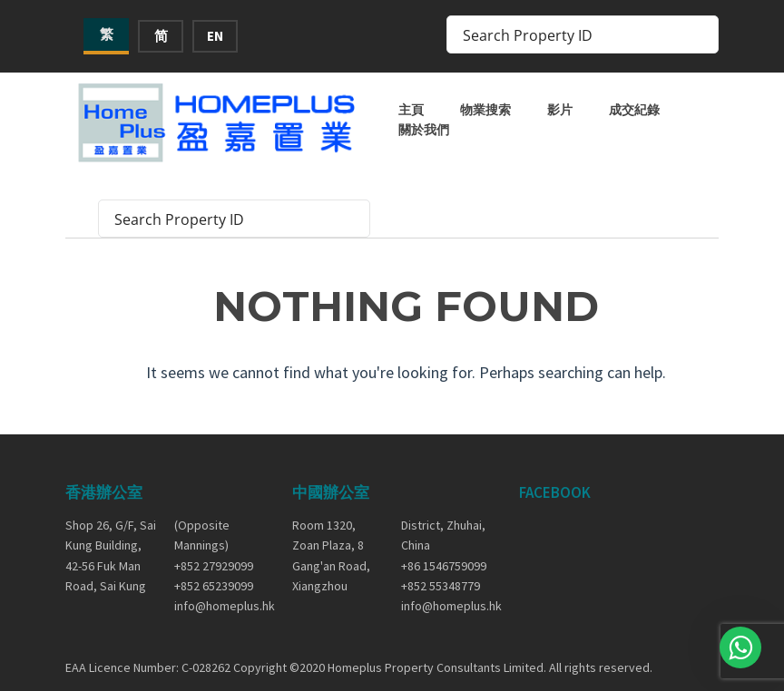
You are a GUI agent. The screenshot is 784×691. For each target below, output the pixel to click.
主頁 (411, 110)
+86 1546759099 (444, 566)
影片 (560, 110)
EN (215, 36)
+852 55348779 (441, 586)
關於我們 (424, 130)
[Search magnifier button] (700, 34)
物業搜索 (485, 110)
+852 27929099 (214, 566)
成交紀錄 (634, 110)
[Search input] (571, 34)
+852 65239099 (214, 586)
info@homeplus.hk (220, 606)
